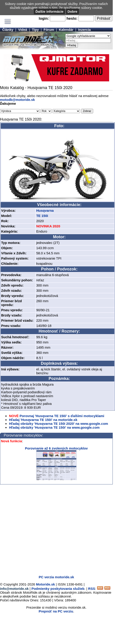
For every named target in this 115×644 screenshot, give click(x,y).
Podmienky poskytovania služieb (58, 589)
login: (44, 18)
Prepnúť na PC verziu (56, 611)
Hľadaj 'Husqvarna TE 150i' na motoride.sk (43, 420)
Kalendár (66, 30)
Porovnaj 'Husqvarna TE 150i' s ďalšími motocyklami (62, 416)
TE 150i (42, 216)
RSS (92, 589)
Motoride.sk (46, 584)
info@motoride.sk (14, 589)
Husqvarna (45, 210)
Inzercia (85, 30)
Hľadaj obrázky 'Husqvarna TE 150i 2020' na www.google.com (59, 424)
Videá (23, 30)
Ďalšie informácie (49, 11)
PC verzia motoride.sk (56, 577)
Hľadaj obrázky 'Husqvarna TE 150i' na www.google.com (54, 427)
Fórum (49, 30)
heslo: (72, 18)
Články (8, 30)
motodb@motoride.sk (17, 100)
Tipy (35, 30)
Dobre (72, 11)
